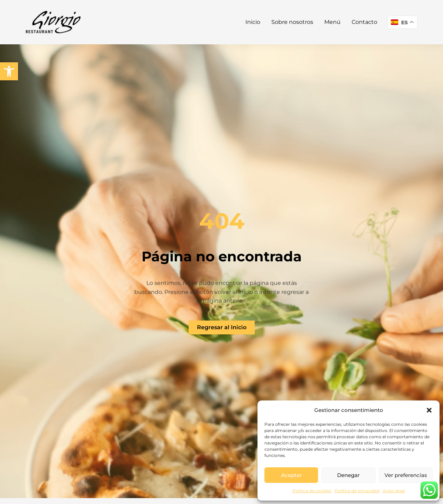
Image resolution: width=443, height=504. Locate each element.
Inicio (253, 22)
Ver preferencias (406, 475)
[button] (9, 71)
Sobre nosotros (292, 22)
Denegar (348, 475)
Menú (332, 22)
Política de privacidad (357, 491)
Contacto (364, 22)
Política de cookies (312, 491)
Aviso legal (394, 491)
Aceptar (291, 475)
